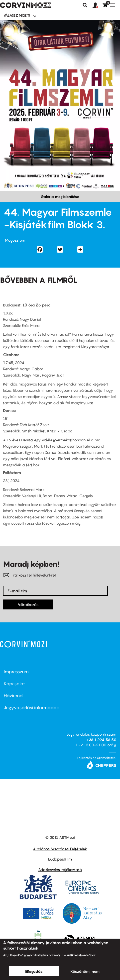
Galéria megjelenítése (60, 196)
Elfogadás (34, 971)
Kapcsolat (14, 684)
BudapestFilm (60, 859)
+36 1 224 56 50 (101, 740)
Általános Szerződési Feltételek (60, 849)
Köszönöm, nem (85, 971)
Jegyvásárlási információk (31, 708)
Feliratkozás (28, 604)
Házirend (13, 696)
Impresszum (16, 672)
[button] (98, 5)
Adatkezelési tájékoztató (60, 870)
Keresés (85, 5)
